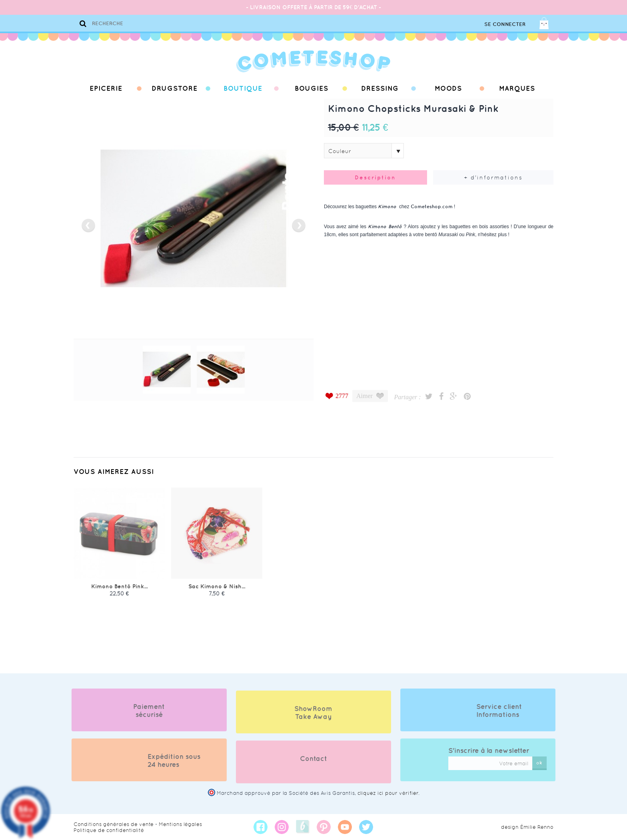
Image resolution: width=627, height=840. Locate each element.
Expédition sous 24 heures (167, 760)
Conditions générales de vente (114, 824)
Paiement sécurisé (142, 711)
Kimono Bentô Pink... (119, 593)
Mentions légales (180, 824)
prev (88, 226)
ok (547, 763)
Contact (313, 766)
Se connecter (505, 24)
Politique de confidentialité (109, 830)
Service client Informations (506, 711)
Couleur (340, 151)
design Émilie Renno (527, 827)
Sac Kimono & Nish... (217, 593)
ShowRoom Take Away (313, 720)
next (299, 226)
